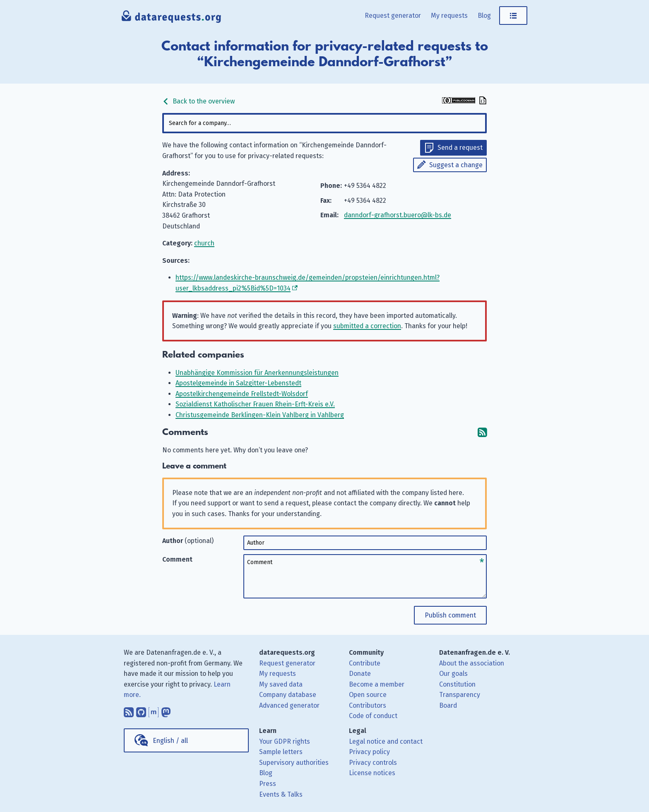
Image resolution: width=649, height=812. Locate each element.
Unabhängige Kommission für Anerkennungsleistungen (257, 373)
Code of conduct (373, 716)
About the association (472, 663)
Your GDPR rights (285, 741)
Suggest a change (456, 165)
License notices (372, 773)
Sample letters (281, 752)
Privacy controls (373, 763)
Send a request (460, 148)
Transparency (460, 695)
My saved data (281, 684)
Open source (368, 695)
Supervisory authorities (294, 763)
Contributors (368, 705)
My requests (449, 16)
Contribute (365, 663)
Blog (484, 16)
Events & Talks (281, 794)
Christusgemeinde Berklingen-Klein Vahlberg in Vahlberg (260, 415)
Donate (360, 674)
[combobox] (324, 123)
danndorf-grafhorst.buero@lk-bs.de (398, 215)
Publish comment (450, 615)
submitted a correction (367, 326)
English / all (170, 741)
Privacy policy (369, 752)
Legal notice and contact (386, 741)
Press (268, 784)
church (204, 243)
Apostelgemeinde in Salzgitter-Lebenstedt (238, 383)
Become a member (377, 684)
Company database (288, 695)
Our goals (453, 674)
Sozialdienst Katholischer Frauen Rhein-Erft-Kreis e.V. (255, 404)
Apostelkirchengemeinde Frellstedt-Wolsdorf (242, 394)
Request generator (393, 16)
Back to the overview (198, 101)
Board (448, 705)
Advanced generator (289, 705)
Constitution (457, 684)
